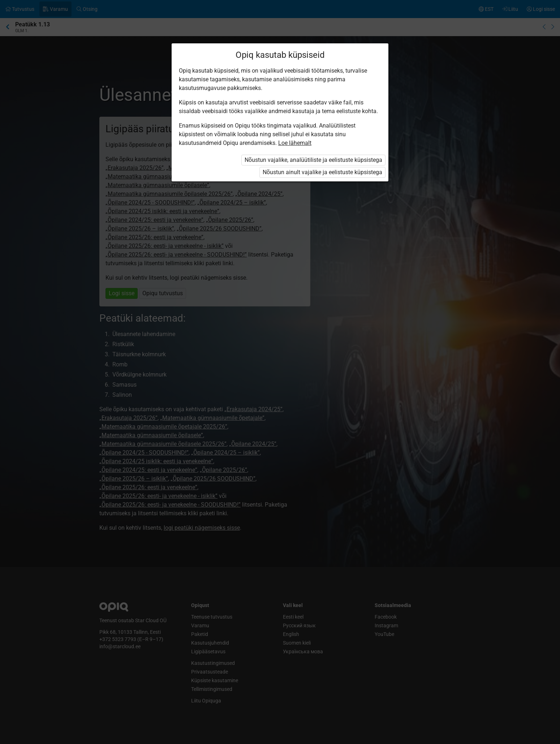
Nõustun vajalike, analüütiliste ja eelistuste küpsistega (313, 160)
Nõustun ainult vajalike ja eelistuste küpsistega (322, 172)
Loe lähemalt (295, 143)
